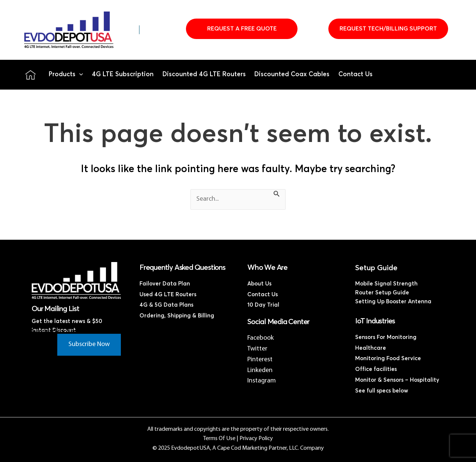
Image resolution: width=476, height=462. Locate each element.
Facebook (260, 338)
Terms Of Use (219, 439)
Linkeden (260, 370)
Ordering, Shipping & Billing (177, 316)
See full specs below (382, 391)
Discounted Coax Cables (292, 75)
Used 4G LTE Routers (168, 295)
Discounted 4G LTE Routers (204, 75)
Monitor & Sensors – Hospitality (397, 380)
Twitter (257, 349)
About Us (259, 284)
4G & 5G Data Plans (166, 305)
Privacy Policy (256, 439)
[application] (79, 75)
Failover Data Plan (165, 284)
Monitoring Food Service (388, 358)
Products (66, 75)
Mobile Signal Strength (386, 284)
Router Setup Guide (382, 293)
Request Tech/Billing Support (388, 29)
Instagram (262, 381)
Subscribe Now (89, 344)
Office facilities (376, 369)
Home (30, 75)
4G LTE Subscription (123, 75)
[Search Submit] (277, 195)
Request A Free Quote (242, 29)
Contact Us (356, 75)
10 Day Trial (263, 305)
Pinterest (260, 360)
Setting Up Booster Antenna (393, 302)
